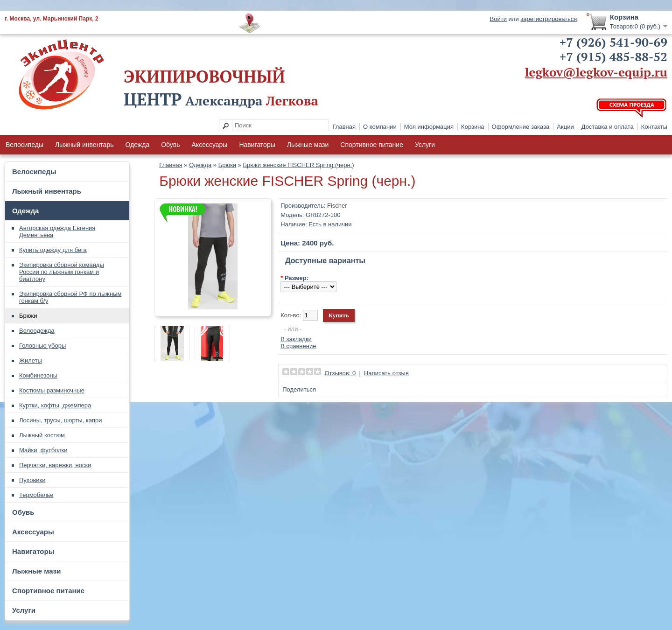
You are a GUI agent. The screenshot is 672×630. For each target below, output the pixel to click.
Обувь (170, 145)
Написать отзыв (386, 373)
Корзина (473, 127)
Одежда (137, 145)
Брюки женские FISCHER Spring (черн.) (299, 165)
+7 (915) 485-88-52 (613, 56)
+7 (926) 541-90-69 (613, 42)
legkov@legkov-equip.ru (596, 72)
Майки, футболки (43, 450)
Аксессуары (210, 145)
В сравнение (298, 346)
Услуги (425, 145)
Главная (344, 127)
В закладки (296, 339)
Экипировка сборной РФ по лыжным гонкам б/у (70, 297)
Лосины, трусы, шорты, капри (61, 420)
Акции (565, 127)
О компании (380, 127)
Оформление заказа (521, 127)
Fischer (337, 206)
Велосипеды (24, 145)
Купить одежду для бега (53, 250)
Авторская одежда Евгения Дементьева (57, 231)
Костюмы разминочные (52, 390)
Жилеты (31, 360)
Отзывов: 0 (340, 373)
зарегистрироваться (549, 19)
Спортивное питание (372, 145)
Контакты (654, 127)
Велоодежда (37, 331)
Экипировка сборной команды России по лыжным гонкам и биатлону (62, 272)
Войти (498, 19)
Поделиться (299, 389)
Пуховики (32, 480)
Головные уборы (42, 346)
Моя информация (429, 127)
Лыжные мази (308, 145)
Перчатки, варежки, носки (55, 465)
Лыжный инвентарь (84, 145)
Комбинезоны (38, 375)
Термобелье (36, 495)
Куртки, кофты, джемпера (55, 405)
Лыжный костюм (42, 435)
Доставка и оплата (608, 127)
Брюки (28, 316)
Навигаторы (257, 145)
